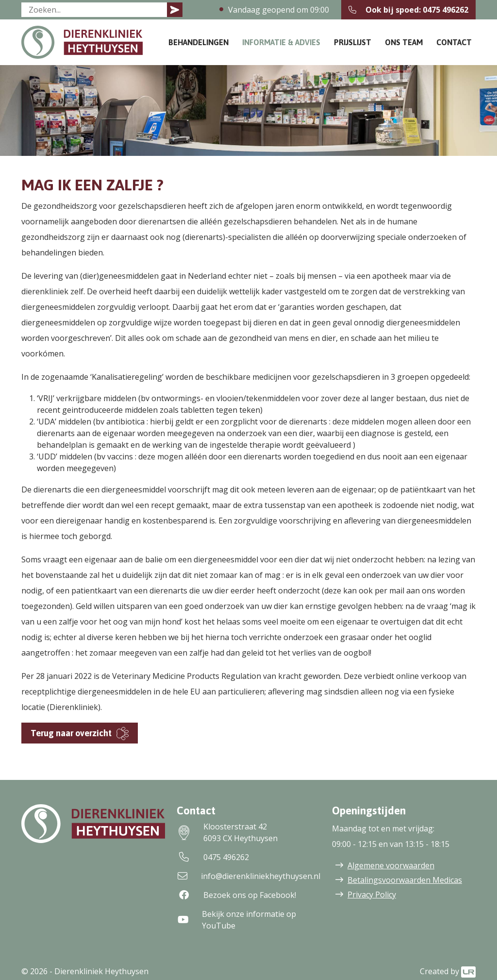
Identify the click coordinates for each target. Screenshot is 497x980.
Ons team (404, 42)
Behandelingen (199, 42)
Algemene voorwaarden (391, 865)
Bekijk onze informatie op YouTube (236, 920)
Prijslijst (353, 42)
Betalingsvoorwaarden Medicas (405, 880)
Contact (454, 42)
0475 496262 (213, 857)
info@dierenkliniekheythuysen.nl (248, 876)
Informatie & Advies (281, 42)
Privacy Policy (372, 895)
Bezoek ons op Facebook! (236, 895)
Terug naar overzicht (71, 733)
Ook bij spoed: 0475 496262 (408, 10)
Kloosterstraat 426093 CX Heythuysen (227, 832)
